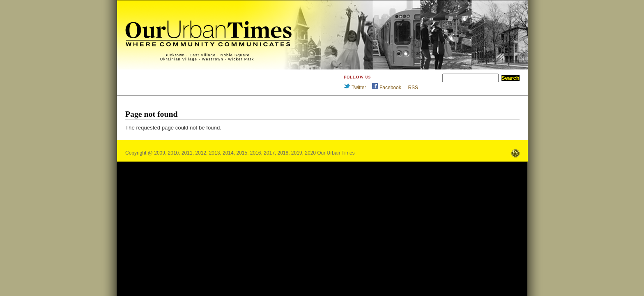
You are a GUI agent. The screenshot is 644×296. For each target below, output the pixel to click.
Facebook (390, 88)
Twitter (359, 88)
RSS (413, 88)
